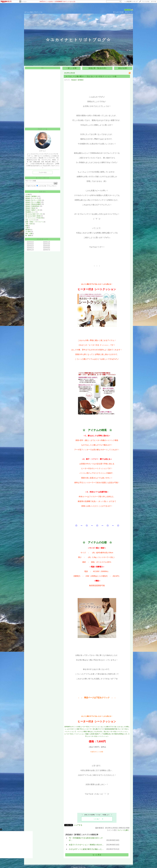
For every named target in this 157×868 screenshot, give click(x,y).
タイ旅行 (28, 232)
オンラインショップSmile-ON (34, 218)
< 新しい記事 (71, 68)
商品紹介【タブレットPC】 (34, 200)
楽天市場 (154, 2)
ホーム (27, 12)
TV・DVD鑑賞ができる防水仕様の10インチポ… (86, 839)
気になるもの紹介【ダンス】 (34, 214)
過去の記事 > (123, 68)
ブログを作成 (145, 2)
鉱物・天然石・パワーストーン (35, 222)
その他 (27, 194)
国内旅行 (28, 230)
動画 (27, 226)
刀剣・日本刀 (29, 224)
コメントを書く (123, 830)
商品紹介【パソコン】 (32, 198)
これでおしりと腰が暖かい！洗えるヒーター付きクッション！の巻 (90, 76)
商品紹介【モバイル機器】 (33, 202)
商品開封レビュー (31, 212)
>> (131, 2)
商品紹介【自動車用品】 (33, 206)
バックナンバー (43, 239)
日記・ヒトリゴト (31, 220)
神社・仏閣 (29, 234)
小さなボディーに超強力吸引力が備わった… (86, 849)
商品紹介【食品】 (31, 208)
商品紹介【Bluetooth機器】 (33, 204)
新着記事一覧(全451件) (97, 68)
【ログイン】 (129, 12)
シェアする (78, 825)
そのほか (24, 2)
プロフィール (38, 12)
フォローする (43, 172)
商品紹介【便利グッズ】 (33, 210)
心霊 (27, 228)
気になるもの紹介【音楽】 (33, 216)
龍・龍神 (28, 235)
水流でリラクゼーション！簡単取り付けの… (86, 845)
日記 (31, 12)
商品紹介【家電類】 (31, 196)
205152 (128, 10)
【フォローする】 (118, 12)
